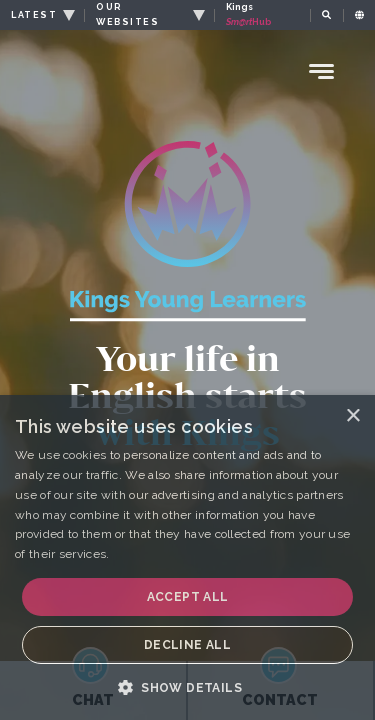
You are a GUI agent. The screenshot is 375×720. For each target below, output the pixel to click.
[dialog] (187, 557)
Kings (249, 14)
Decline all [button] (187, 645)
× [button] (352, 416)
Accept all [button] (188, 597)
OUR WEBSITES (127, 14)
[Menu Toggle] (322, 71)
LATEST (34, 15)
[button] (187, 687)
